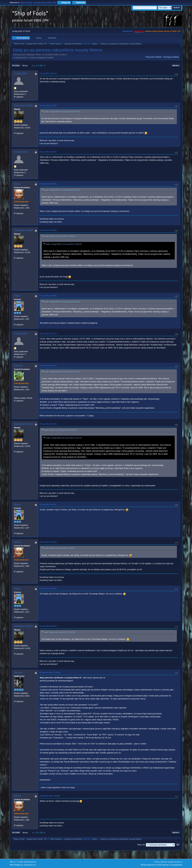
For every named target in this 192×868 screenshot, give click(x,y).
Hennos (18, 366)
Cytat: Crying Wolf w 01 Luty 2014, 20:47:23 (62, 112)
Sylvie (94, 44)
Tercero (18, 673)
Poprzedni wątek (154, 57)
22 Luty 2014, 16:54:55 (48, 366)
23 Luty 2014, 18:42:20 (48, 626)
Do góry (16, 833)
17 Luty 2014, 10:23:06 (48, 296)
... (35, 66)
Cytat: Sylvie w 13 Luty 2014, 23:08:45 (59, 236)
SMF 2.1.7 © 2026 (16, 862)
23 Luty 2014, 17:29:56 (48, 588)
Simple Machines (30, 862)
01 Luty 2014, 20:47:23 (48, 73)
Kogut (17, 296)
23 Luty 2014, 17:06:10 (48, 542)
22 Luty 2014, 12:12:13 (48, 334)
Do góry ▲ (179, 862)
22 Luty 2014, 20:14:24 (48, 424)
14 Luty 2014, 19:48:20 (48, 230)
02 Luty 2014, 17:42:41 (48, 105)
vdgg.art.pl (139, 31)
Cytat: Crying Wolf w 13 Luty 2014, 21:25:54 (62, 190)
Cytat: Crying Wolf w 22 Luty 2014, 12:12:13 (62, 372)
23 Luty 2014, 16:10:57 (48, 504)
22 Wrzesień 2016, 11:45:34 (50, 672)
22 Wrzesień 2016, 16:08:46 (50, 796)
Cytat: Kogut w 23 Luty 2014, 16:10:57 (59, 548)
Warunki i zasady (167, 862)
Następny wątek (171, 57)
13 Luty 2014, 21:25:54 (48, 152)
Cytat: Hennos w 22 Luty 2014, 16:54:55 (60, 430)
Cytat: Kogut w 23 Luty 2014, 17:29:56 (59, 632)
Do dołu (16, 66)
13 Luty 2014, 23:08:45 (48, 184)
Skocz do (141, 845)
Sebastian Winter (24, 106)
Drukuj (176, 66)
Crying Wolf (21, 73)
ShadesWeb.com (30, 865)
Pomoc (157, 862)
